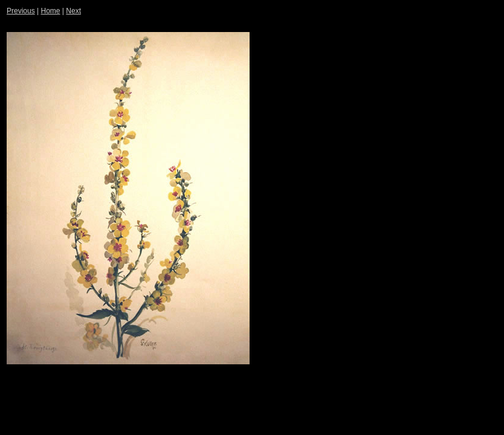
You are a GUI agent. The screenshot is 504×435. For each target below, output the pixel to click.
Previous (21, 11)
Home (50, 11)
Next (73, 11)
